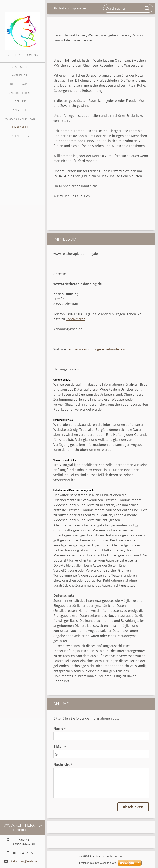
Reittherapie (20, 84)
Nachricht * (63, 764)
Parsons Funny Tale (20, 119)
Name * (60, 728)
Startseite (19, 67)
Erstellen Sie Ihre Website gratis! (98, 863)
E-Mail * (60, 747)
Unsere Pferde (19, 93)
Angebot (19, 110)
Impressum (20, 127)
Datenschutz (20, 136)
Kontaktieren (76, 319)
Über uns (20, 101)
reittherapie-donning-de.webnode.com (97, 349)
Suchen (147, 8)
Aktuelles (19, 75)
